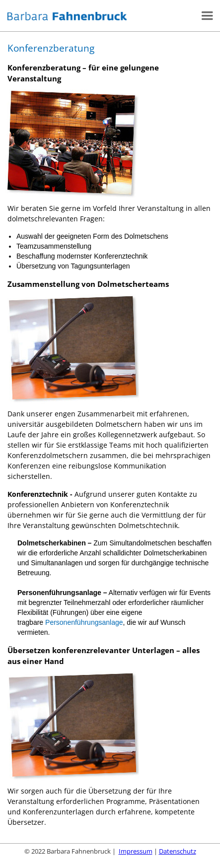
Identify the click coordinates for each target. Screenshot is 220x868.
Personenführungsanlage (84, 622)
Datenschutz (178, 851)
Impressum (136, 851)
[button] (209, 16)
